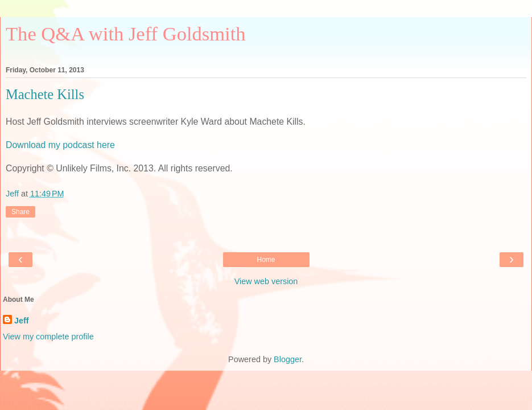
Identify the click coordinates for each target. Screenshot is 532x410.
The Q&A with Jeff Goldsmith (126, 34)
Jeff (22, 321)
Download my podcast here (60, 145)
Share (20, 212)
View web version (266, 281)
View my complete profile (48, 337)
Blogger (288, 359)
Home (266, 260)
